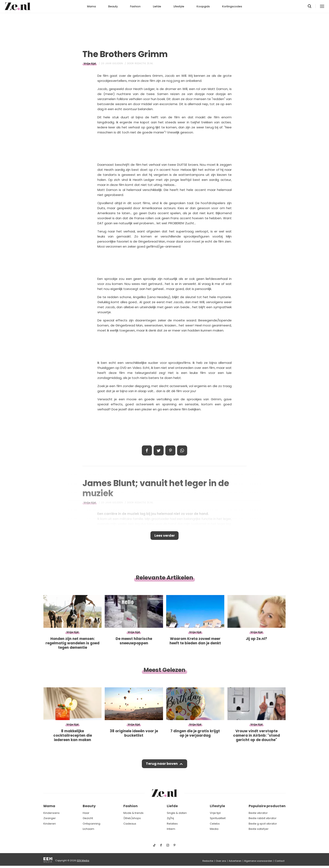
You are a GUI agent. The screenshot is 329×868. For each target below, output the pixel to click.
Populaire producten (267, 806)
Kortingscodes (232, 6)
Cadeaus (130, 824)
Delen (147, 450)
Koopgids (203, 6)
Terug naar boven (162, 766)
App (182, 450)
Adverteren (235, 861)
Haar (86, 813)
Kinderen (50, 824)
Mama (91, 6)
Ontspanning (91, 824)
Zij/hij (170, 818)
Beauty (113, 6)
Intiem (171, 829)
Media (214, 829)
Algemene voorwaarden (258, 861)
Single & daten (177, 813)
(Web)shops (132, 818)
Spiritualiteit (218, 818)
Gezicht (88, 818)
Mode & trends (133, 813)
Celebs (215, 824)
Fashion (135, 6)
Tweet (159, 450)
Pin (170, 450)
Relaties (172, 824)
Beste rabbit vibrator (263, 818)
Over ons (221, 861)
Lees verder (165, 536)
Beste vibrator (258, 813)
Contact (280, 861)
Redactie (208, 861)
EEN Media (83, 860)
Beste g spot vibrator (263, 824)
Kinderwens (52, 813)
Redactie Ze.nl (144, 63)
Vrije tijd (90, 63)
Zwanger (50, 818)
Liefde (157, 6)
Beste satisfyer (259, 829)
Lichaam (88, 829)
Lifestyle (179, 6)
